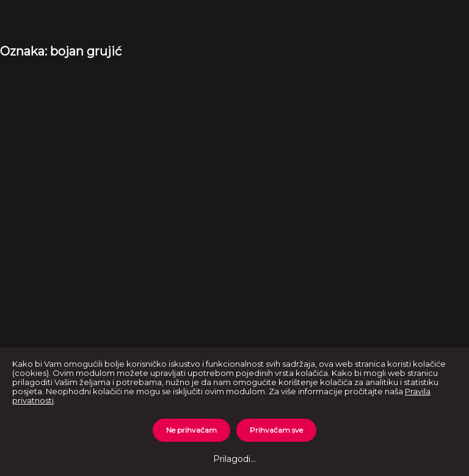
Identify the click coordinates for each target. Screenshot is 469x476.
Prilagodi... (234, 459)
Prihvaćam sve (276, 430)
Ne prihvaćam (191, 430)
